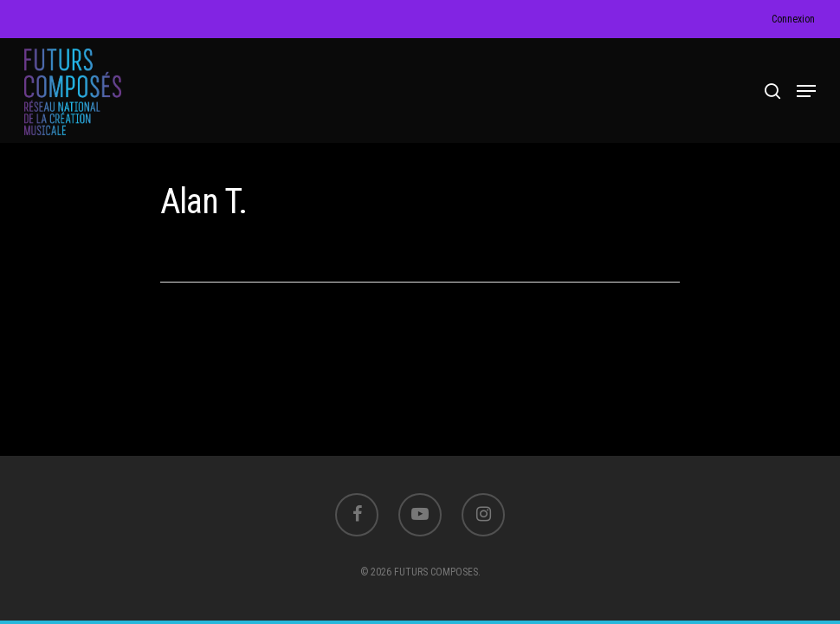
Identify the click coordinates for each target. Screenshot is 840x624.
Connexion (793, 19)
